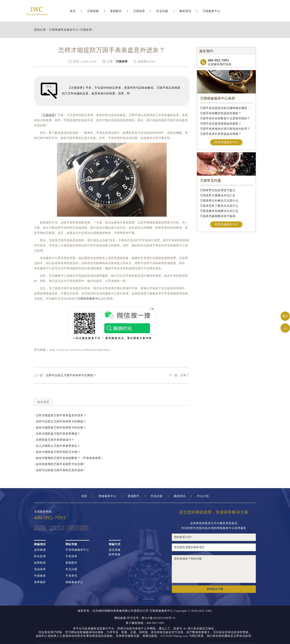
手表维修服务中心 (77, 550)
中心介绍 (203, 496)
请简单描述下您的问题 (214, 569)
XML (209, 611)
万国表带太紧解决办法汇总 (218, 195)
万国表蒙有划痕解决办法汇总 (219, 211)
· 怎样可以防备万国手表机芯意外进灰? (59, 470)
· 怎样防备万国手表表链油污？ (54, 440)
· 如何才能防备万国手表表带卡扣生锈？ (60, 428)
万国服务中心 (211, 12)
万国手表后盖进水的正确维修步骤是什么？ (226, 108)
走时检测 (40, 550)
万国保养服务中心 (89, 299)
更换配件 (116, 12)
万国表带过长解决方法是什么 (219, 201)
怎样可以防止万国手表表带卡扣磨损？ (71, 375)
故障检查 (40, 563)
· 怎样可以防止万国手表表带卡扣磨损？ (60, 421)
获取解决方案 (215, 589)
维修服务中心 (107, 496)
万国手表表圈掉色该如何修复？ (221, 113)
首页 (73, 12)
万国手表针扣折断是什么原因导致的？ (225, 118)
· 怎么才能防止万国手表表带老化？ (57, 446)
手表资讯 (71, 576)
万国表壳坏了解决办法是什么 (219, 206)
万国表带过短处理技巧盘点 (218, 190)
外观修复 (40, 576)
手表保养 (71, 556)
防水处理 (40, 556)
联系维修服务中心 (226, 142)
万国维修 (93, 12)
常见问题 (162, 12)
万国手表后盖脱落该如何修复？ (221, 124)
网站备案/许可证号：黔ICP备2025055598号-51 (145, 618)
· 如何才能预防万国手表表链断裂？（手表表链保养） (69, 458)
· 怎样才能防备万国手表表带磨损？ (57, 434)
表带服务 (40, 582)
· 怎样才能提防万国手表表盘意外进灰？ (60, 415)
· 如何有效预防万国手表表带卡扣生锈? (59, 464)
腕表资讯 (185, 12)
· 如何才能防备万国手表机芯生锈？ (57, 452)
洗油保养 (40, 569)
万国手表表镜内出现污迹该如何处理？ (225, 129)
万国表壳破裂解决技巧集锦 (218, 216)
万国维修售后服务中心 (64, 30)
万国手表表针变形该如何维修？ (221, 134)
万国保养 (139, 12)
